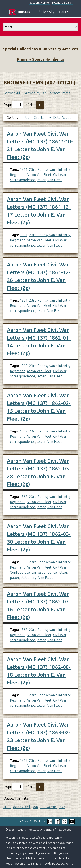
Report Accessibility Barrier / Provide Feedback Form (39, 863)
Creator (40, 117)
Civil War (60, 175)
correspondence (23, 180)
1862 (24, 366)
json (35, 807)
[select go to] (40, 27)
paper (15, 578)
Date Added (62, 117)
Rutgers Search (63, 3)
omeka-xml (48, 807)
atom (7, 807)
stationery (29, 578)
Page (13, 105)
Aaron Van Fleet (39, 175)
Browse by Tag (35, 93)
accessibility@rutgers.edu (32, 858)
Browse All (12, 93)
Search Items (60, 93)
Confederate (20, 572)
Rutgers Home (39, 3)
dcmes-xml (22, 807)
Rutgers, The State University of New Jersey (43, 830)
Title (27, 117)
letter (41, 180)
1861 (24, 169)
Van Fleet (55, 180)
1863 (24, 760)
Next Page (40, 105)
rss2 (62, 807)
